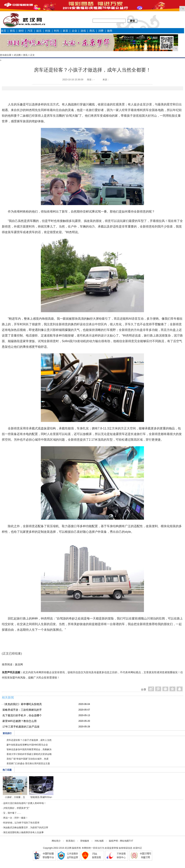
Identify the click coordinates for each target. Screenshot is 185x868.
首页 (4, 31)
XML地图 (99, 841)
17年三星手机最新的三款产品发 (21, 727)
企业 (74, 31)
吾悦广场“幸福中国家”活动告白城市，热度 (28, 759)
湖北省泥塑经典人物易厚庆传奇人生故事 (23, 832)
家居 (65, 31)
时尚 (57, 31)
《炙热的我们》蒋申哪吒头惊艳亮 (22, 704)
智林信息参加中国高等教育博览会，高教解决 (29, 749)
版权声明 (113, 841)
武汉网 (17, 55)
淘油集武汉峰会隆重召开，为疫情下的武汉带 (26, 828)
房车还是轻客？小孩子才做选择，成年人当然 (29, 740)
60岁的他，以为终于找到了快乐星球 (21, 823)
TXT (131, 841)
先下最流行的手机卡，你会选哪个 (22, 715)
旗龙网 (19, 664)
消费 (101, 31)
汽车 (30, 31)
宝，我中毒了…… (12, 813)
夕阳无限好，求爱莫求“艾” (16, 808)
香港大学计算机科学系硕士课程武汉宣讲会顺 (29, 754)
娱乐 (39, 31)
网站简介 (56, 841)
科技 (48, 31)
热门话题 (7, 770)
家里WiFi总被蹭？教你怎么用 (19, 721)
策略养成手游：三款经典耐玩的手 (22, 710)
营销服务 (85, 841)
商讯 (92, 31)
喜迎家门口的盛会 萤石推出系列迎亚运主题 (28, 764)
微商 (110, 31)
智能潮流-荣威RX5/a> (41, 797)
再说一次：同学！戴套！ (16, 818)
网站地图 (124, 841)
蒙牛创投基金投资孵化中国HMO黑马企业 (27, 745)
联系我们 (70, 841)
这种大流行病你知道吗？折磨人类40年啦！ (25, 803)
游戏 (83, 31)
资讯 (12, 31)
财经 (21, 31)
